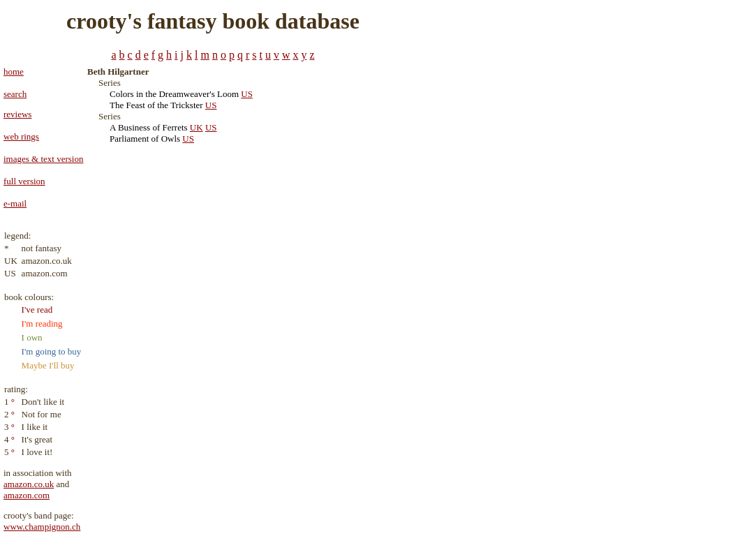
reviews (17, 114)
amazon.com (27, 495)
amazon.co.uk (29, 484)
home (14, 72)
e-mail (15, 203)
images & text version (43, 159)
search (15, 94)
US (247, 94)
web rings (21, 136)
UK (197, 127)
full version (24, 181)
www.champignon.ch (42, 527)
